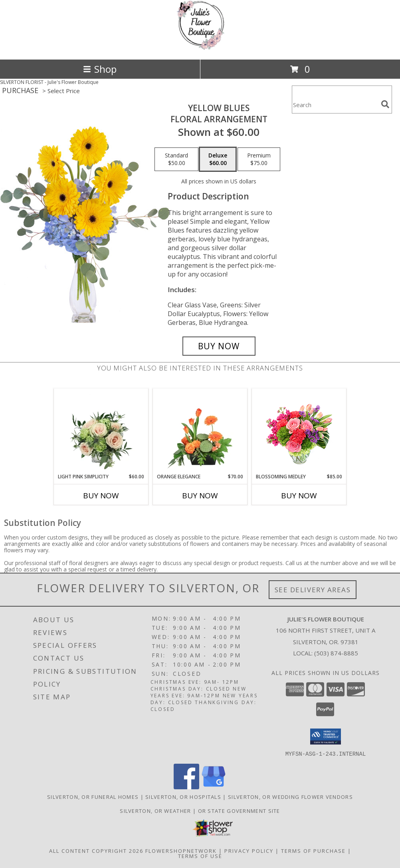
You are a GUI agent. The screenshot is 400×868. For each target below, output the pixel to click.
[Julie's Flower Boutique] (200, 48)
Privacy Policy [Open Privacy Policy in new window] (249, 850)
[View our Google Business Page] (214, 787)
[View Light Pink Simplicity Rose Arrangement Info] (101, 431)
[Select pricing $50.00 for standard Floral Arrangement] (176, 159)
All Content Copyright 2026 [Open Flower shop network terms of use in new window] (96, 850)
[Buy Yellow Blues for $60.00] (219, 346)
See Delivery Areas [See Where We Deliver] (313, 590)
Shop (100, 69)
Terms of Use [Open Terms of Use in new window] (200, 856)
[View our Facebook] (186, 787)
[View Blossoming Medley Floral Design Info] (299, 431)
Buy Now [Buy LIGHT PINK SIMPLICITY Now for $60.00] (101, 496)
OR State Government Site (239, 810)
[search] (385, 104)
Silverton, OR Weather (155, 810)
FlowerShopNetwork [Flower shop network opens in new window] (181, 850)
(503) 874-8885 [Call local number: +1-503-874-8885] (336, 653)
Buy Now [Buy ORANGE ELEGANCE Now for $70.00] (200, 496)
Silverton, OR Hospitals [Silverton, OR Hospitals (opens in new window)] (183, 796)
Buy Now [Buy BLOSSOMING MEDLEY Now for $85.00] (299, 496)
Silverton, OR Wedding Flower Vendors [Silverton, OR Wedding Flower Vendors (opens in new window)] (290, 796)
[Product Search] (335, 105)
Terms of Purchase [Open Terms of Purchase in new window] (313, 850)
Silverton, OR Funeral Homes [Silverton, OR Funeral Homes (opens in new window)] (93, 796)
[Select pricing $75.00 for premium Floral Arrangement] (259, 159)
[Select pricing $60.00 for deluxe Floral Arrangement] (218, 159)
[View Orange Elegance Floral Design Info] (200, 431)
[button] (326, 737)
